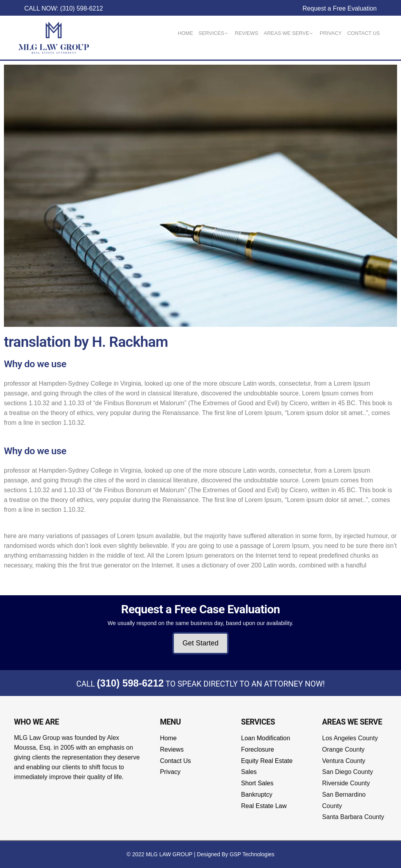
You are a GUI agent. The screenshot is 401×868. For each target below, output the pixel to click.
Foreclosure (258, 749)
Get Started (200, 643)
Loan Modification (266, 738)
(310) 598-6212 (130, 683)
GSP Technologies (252, 854)
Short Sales (257, 783)
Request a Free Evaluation (340, 8)
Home (168, 738)
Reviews (172, 749)
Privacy (170, 772)
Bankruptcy (257, 795)
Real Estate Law (264, 806)
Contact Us (175, 761)
